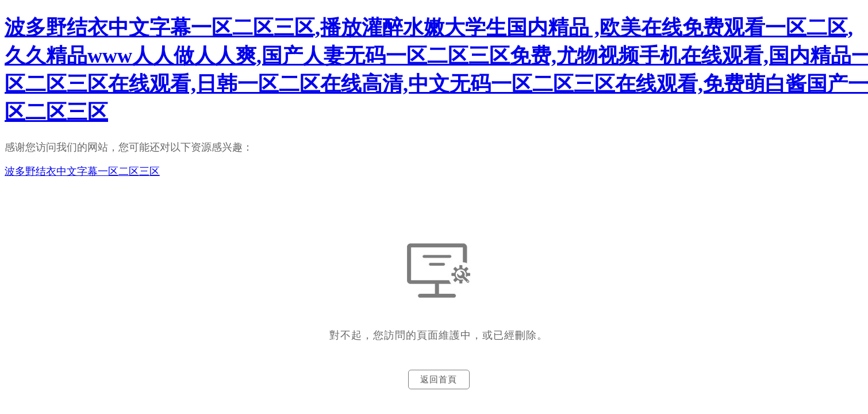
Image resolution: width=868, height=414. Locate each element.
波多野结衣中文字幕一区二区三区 (82, 171)
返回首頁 (439, 379)
